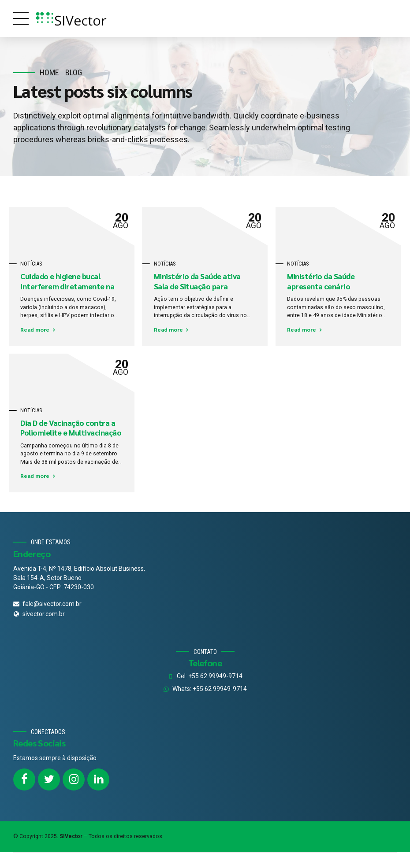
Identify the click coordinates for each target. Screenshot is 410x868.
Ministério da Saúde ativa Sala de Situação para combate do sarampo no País (203, 286)
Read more (35, 329)
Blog (74, 72)
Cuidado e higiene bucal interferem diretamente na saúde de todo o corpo (67, 286)
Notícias (31, 264)
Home (49, 72)
